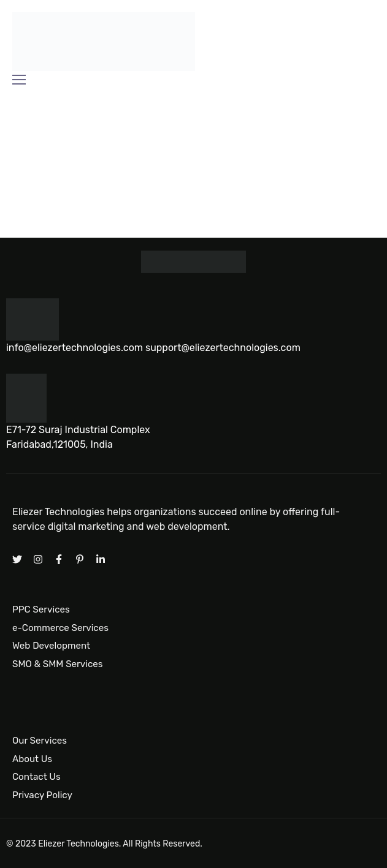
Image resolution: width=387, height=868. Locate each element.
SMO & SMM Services (58, 664)
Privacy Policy (42, 794)
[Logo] (104, 42)
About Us (32, 758)
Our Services (40, 740)
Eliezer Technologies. (79, 844)
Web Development (51, 646)
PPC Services (41, 609)
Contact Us (36, 777)
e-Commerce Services (60, 627)
